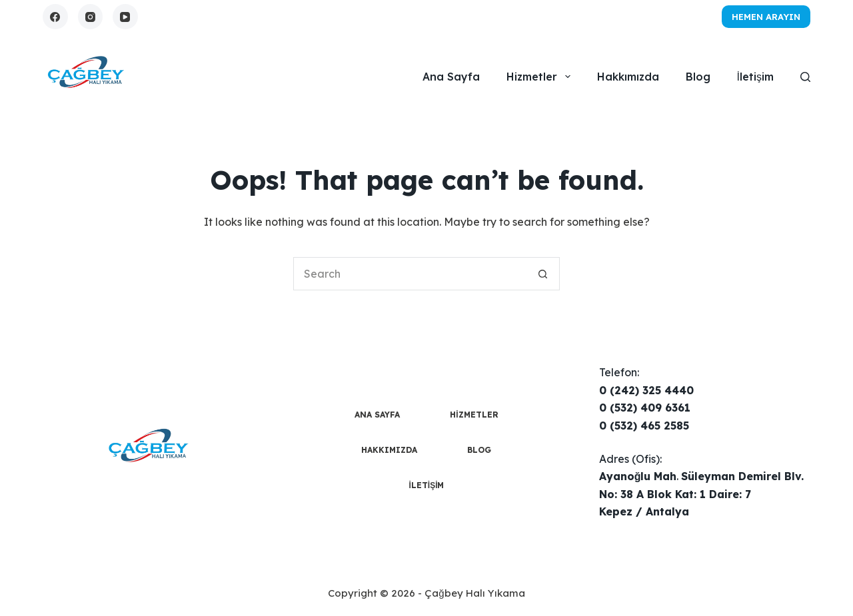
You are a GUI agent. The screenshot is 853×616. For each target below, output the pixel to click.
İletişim (755, 77)
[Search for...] (410, 274)
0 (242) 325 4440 (646, 390)
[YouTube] (125, 17)
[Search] (805, 77)
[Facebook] (55, 17)
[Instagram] (91, 17)
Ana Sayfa (451, 77)
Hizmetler (541, 77)
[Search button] (543, 274)
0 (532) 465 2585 (644, 426)
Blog (698, 77)
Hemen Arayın (766, 17)
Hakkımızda (628, 77)
